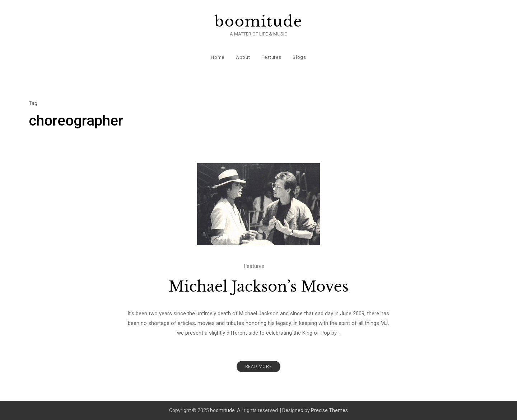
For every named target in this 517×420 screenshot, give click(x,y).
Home (218, 57)
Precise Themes (329, 410)
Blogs (299, 57)
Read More (258, 367)
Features (271, 57)
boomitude (259, 22)
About (243, 57)
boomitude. (223, 410)
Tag (33, 103)
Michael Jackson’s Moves (258, 287)
